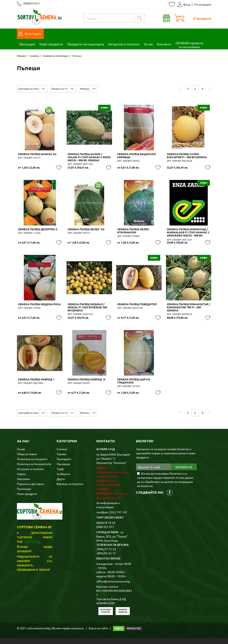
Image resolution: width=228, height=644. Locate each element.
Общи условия (27, 460)
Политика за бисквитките (34, 470)
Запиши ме (184, 473)
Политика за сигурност (32, 465)
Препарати (64, 465)
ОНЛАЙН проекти (189, 45)
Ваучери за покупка (70, 490)
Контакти (164, 44)
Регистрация (203, 4)
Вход (184, 4)
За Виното (63, 480)
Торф (60, 475)
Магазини (23, 485)
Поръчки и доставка (30, 490)
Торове (61, 460)
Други (61, 485)
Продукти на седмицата (86, 44)
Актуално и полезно (124, 44)
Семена (62, 455)
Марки (21, 480)
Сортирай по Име (28, 89)
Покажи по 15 (59, 89)
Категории (30, 34)
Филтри (85, 89)
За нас (148, 44)
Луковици (63, 470)
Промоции (27, 44)
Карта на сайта (98, 634)
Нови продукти (51, 44)
